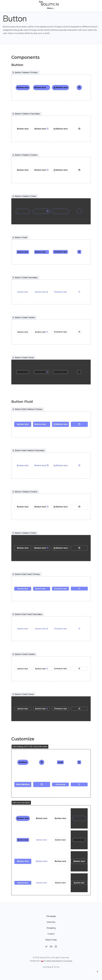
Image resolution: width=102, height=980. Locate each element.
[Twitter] (46, 947)
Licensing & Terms (51, 967)
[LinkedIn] (56, 947)
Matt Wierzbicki (54, 961)
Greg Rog (68, 961)
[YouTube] (51, 947)
